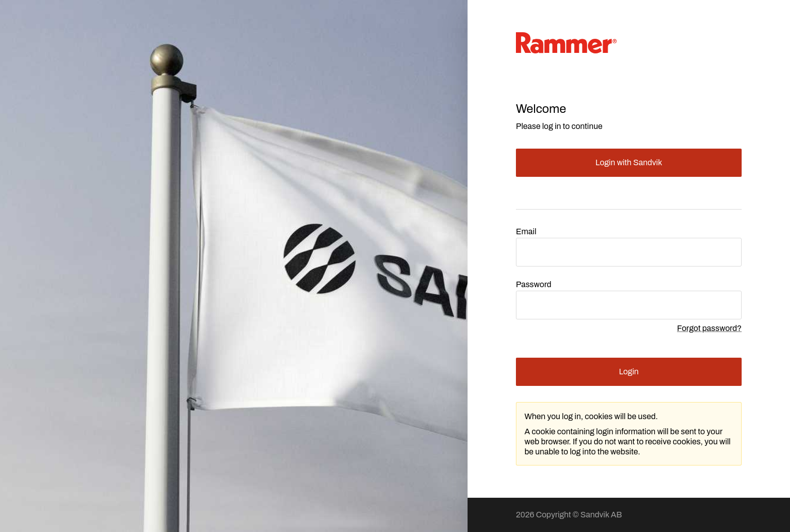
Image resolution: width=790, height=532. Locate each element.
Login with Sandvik (629, 162)
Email (526, 231)
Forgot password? (709, 328)
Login (629, 372)
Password (534, 284)
